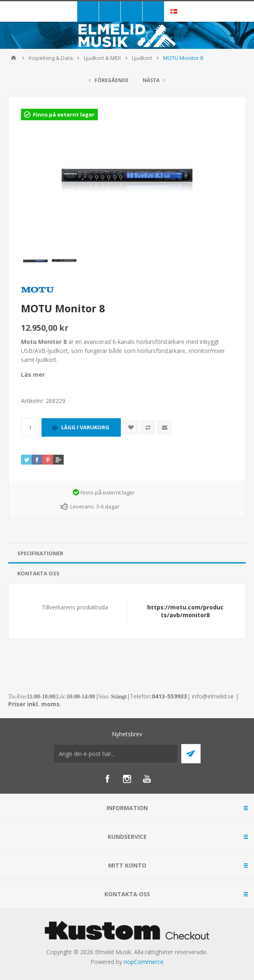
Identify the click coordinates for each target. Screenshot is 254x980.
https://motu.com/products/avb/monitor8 (185, 611)
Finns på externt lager (64, 114)
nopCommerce (144, 962)
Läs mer (33, 374)
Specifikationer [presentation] (40, 553)
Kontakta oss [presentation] (38, 573)
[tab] (127, 553)
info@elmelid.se (213, 696)
